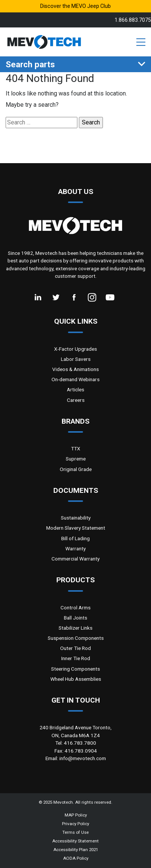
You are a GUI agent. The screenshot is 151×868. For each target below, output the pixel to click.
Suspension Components (76, 638)
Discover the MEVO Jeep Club (75, 6)
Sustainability (76, 518)
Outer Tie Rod (75, 648)
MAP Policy (76, 815)
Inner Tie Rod (76, 658)
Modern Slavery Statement (76, 528)
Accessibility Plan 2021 (76, 850)
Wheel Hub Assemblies (76, 679)
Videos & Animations (75, 369)
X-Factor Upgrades (75, 349)
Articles (75, 389)
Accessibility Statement (75, 841)
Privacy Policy (75, 824)
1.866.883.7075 (133, 20)
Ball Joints (75, 618)
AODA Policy (76, 858)
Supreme (76, 459)
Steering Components (75, 669)
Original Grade (76, 469)
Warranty (75, 548)
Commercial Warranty (75, 559)
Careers (76, 400)
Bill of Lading (75, 538)
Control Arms (75, 607)
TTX (76, 448)
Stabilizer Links (75, 628)
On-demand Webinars (75, 379)
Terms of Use (75, 832)
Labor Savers (76, 359)
